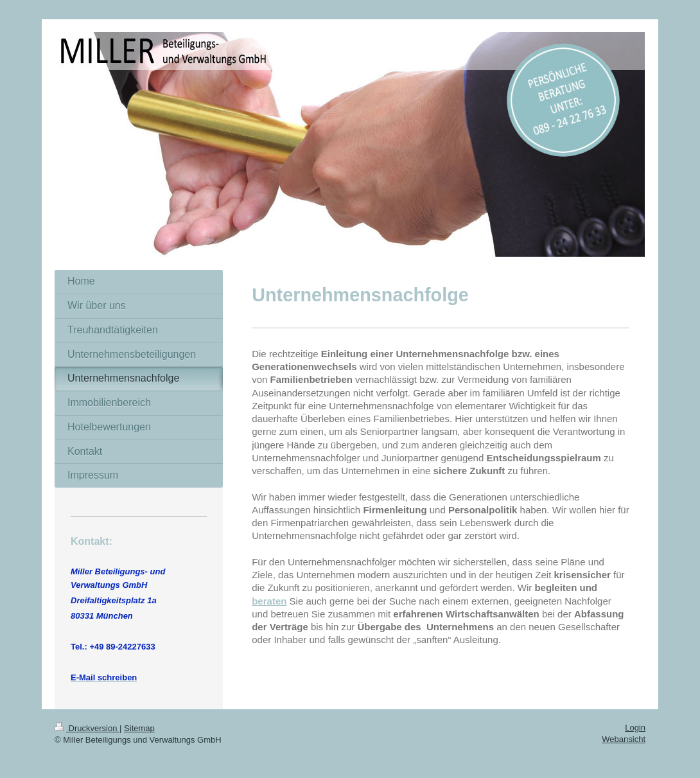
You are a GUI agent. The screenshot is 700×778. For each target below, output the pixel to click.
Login (635, 728)
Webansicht (624, 739)
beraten (269, 601)
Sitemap (139, 728)
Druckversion (87, 728)
